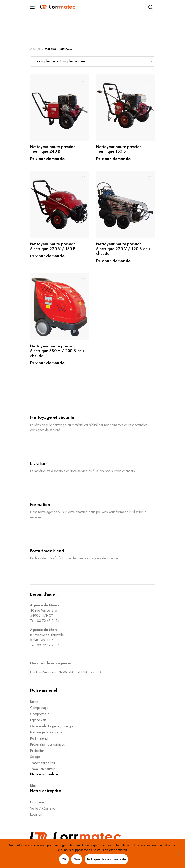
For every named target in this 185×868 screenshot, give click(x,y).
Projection (37, 751)
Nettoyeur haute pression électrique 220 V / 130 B (53, 246)
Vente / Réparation (43, 808)
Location (36, 814)
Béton (34, 702)
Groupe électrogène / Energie (52, 726)
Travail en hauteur (43, 769)
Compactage (39, 708)
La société (37, 802)
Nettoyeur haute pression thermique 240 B (53, 149)
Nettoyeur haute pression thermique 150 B (119, 149)
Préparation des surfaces (47, 744)
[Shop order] (92, 61)
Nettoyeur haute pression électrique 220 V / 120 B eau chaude (123, 249)
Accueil (35, 49)
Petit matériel (39, 738)
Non (77, 859)
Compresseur (40, 714)
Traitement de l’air (43, 763)
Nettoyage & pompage (46, 732)
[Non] (179, 854)
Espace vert (38, 720)
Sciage (35, 757)
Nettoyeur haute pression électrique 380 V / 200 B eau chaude (57, 351)
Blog (33, 786)
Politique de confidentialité (106, 859)
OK (64, 859)
